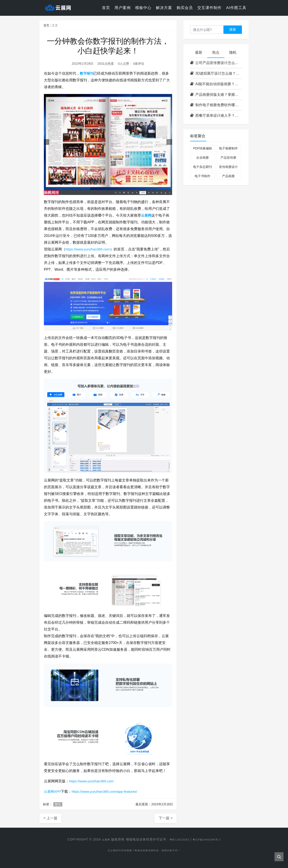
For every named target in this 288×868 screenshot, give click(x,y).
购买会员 (185, 8)
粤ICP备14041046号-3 (210, 839)
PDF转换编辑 (202, 148)
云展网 (146, 215)
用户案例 (123, 8)
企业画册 (202, 158)
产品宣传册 (228, 158)
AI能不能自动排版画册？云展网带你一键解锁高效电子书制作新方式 (216, 84)
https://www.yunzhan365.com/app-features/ (107, 791)
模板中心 (143, 8)
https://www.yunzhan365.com (89, 249)
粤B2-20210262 (177, 839)
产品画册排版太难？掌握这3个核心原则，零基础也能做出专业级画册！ (216, 95)
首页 (106, 8)
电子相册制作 (228, 148)
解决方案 (164, 8)
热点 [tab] (216, 52)
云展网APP (53, 791)
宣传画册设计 (228, 167)
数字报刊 (87, 73)
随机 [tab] (233, 52)
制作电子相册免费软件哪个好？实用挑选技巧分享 (216, 105)
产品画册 (228, 176)
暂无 (58, 804)
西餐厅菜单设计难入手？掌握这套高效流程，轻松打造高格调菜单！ (216, 116)
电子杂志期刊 (202, 167)
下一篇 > (166, 818)
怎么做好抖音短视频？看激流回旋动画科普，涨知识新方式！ (144, 852)
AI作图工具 (236, 8)
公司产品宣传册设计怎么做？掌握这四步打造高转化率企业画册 (216, 63)
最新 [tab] (199, 52)
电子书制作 (202, 176)
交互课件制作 (209, 8)
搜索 (233, 29)
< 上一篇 (50, 818)
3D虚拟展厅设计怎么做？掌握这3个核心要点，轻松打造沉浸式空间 (216, 73)
